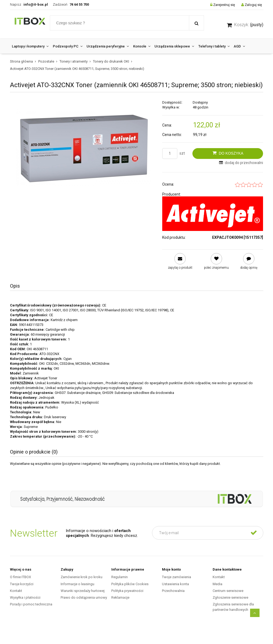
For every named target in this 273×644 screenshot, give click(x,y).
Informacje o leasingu (77, 584)
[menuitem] (30, 46)
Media (217, 584)
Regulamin (120, 577)
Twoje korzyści (22, 584)
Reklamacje (120, 597)
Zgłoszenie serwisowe (230, 597)
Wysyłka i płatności (25, 597)
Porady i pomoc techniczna (31, 604)
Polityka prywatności (127, 591)
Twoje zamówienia (177, 577)
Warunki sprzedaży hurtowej (83, 591)
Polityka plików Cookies (130, 584)
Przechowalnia (173, 591)
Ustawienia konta (175, 584)
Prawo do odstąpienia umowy (84, 597)
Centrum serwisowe (228, 591)
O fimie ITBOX (20, 577)
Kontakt (16, 591)
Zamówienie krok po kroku (82, 577)
